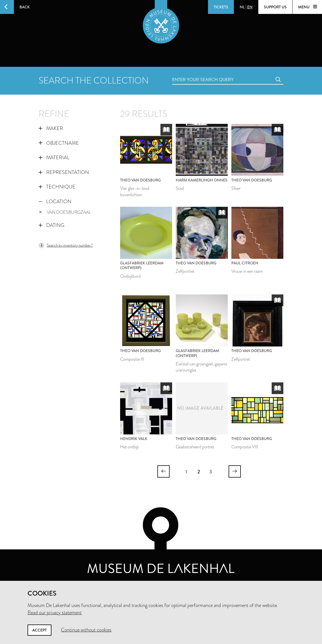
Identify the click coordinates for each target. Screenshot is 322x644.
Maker (51, 128)
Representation (64, 172)
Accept (39, 630)
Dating (51, 225)
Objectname (59, 143)
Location (55, 201)
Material (54, 158)
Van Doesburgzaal (65, 212)
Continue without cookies (86, 630)
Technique (57, 187)
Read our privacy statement (55, 613)
